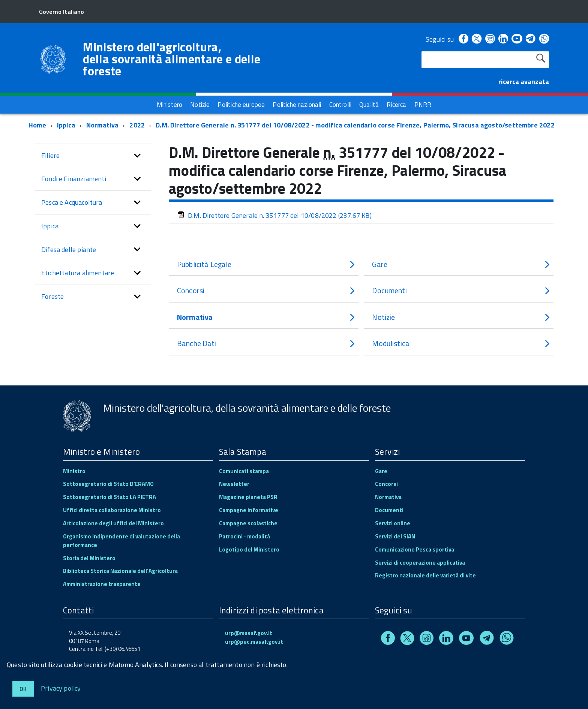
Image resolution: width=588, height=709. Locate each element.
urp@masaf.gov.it (249, 633)
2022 (137, 125)
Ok (23, 689)
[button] (137, 156)
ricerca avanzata (524, 82)
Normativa (103, 125)
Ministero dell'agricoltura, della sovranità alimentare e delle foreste (172, 59)
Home (37, 125)
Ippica (66, 125)
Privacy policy (61, 688)
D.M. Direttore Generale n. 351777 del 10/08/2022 (274, 215)
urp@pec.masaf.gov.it (254, 642)
